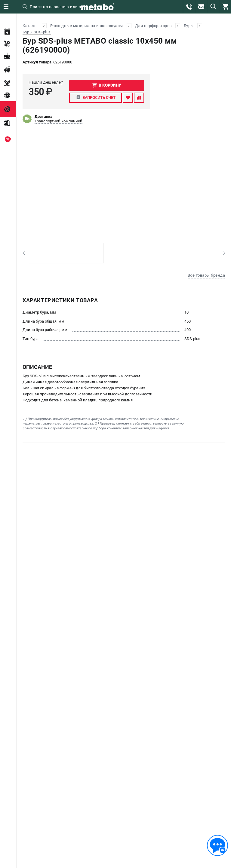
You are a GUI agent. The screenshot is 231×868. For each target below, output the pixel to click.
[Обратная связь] (217, 845)
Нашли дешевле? (46, 82)
